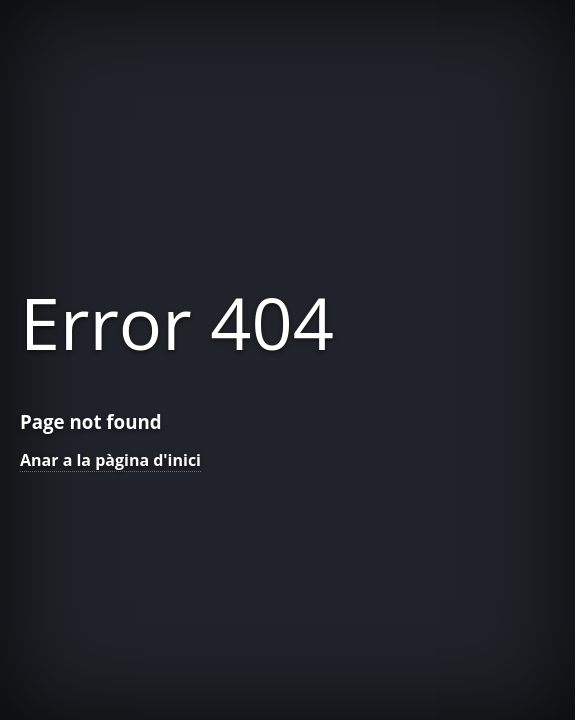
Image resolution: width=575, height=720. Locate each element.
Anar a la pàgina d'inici (110, 460)
